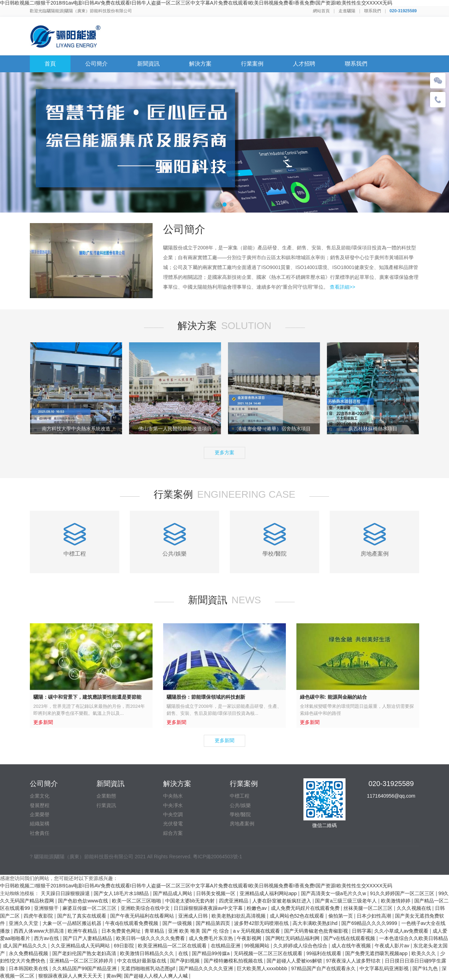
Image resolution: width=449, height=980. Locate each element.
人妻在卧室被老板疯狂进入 (282, 901)
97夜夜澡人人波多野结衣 (354, 961)
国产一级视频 (178, 923)
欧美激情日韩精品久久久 (148, 953)
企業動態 (106, 796)
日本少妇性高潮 (375, 916)
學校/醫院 (240, 814)
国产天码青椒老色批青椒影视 (317, 931)
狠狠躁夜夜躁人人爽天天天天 (71, 976)
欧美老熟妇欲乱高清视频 (239, 916)
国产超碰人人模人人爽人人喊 (156, 976)
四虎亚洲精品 (234, 901)
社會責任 (40, 833)
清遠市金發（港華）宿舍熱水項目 (274, 429)
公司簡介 (96, 64)
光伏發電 (173, 824)
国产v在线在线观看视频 (350, 938)
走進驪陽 (347, 11)
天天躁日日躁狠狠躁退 (66, 893)
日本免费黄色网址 (122, 931)
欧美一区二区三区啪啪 (137, 901)
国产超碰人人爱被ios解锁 (295, 961)
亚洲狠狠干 (47, 908)
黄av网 (114, 976)
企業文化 (40, 796)
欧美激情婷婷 (396, 901)
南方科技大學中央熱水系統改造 (76, 429)
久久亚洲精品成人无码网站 (81, 946)
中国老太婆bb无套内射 (191, 901)
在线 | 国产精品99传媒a (205, 953)
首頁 (50, 64)
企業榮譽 (40, 814)
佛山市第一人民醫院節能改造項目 (175, 429)
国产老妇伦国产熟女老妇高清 (85, 953)
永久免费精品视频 (29, 953)
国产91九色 (426, 968)
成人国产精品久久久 (26, 946)
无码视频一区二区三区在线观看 (269, 953)
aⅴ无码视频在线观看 (257, 931)
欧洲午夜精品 (83, 931)
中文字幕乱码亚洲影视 (385, 968)
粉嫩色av (257, 908)
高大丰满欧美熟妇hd (316, 923)
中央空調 (173, 814)
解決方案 (200, 64)
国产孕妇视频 (186, 961)
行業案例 (252, 64)
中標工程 (240, 796)
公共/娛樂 (240, 805)
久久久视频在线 (415, 908)
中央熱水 (173, 796)
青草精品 (155, 931)
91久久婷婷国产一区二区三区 (403, 893)
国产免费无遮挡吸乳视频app (377, 953)
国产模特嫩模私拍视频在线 (234, 961)
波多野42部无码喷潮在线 (262, 923)
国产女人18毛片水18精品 (122, 893)
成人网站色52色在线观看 (298, 916)
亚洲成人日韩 (194, 916)
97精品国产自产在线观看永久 (324, 968)
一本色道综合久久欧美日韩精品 (414, 938)
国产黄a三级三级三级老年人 (347, 901)
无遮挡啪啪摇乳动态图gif (149, 968)
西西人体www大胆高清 (39, 931)
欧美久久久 (424, 953)
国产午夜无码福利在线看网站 (143, 916)
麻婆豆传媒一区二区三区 (90, 908)
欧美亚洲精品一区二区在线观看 (173, 946)
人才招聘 (304, 64)
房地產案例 (242, 824)
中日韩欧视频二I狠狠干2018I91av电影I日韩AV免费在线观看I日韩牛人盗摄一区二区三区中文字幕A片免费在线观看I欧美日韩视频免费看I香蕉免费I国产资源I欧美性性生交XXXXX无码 (196, 3)
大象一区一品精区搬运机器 (73, 923)
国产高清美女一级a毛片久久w (334, 893)
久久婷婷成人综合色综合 (301, 946)
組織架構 (40, 824)
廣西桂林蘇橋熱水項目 (373, 429)
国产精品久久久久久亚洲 (207, 968)
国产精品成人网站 (173, 893)
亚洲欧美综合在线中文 (146, 908)
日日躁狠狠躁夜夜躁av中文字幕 (209, 908)
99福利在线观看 (324, 953)
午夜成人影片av (393, 946)
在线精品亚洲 (226, 946)
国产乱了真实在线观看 (82, 916)
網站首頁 (321, 11)
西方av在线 (47, 938)
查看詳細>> (342, 287)
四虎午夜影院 (39, 916)
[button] (217, 204)
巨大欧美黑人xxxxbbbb (263, 968)
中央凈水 (173, 805)
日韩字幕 (362, 931)
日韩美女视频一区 (216, 893)
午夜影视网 (250, 938)
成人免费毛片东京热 (212, 938)
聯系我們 (373, 11)
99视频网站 (257, 946)
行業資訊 (106, 805)
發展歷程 (40, 805)
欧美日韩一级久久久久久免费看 (151, 938)
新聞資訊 (148, 64)
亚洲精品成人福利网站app (269, 893)
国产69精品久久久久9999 (370, 923)
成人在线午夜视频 (352, 946)
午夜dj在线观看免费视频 (132, 923)
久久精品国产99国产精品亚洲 (85, 968)
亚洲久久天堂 (24, 923)
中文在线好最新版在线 (142, 961)
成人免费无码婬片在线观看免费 (306, 908)
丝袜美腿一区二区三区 (369, 908)
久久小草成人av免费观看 (402, 931)
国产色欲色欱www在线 (83, 901)
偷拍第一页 (341, 916)
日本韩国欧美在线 (29, 968)
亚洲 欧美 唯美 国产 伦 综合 (199, 931)
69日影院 (124, 946)
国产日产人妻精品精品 (88, 938)
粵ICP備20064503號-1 (217, 857)
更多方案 (224, 452)
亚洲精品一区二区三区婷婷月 (82, 961)
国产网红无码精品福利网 (293, 938)
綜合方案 (173, 833)
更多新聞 (224, 740)
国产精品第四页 (214, 923)
